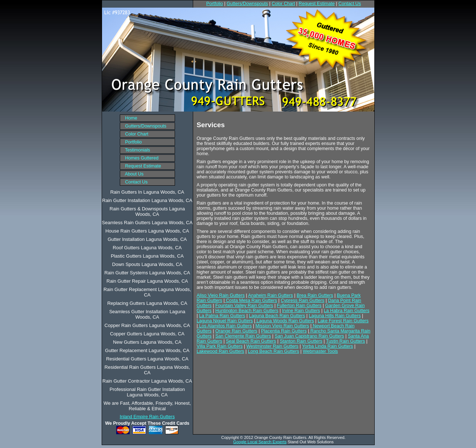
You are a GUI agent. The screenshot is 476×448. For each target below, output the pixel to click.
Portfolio (215, 4)
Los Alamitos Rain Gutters (225, 326)
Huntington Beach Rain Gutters (247, 311)
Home (129, 118)
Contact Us (350, 4)
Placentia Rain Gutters (284, 331)
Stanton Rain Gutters (301, 341)
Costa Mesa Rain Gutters (251, 300)
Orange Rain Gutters (236, 331)
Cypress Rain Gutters (302, 300)
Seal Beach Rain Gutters (251, 341)
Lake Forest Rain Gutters (343, 321)
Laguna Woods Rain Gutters (285, 321)
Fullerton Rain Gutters (299, 306)
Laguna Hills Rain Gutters (335, 316)
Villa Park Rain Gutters (220, 346)
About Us (132, 174)
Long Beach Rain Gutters (274, 351)
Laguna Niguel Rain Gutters (225, 321)
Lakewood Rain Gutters (221, 351)
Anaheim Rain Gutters (270, 295)
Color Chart (283, 4)
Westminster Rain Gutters (272, 346)
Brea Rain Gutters (315, 295)
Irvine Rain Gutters (301, 311)
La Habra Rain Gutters (347, 311)
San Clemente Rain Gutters (243, 336)
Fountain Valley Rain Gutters (244, 306)
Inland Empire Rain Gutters (147, 417)
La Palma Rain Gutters (222, 316)
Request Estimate (317, 4)
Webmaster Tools (320, 351)
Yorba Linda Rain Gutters (327, 346)
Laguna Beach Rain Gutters (277, 316)
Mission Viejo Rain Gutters (282, 326)
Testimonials (135, 150)
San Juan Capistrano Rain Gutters (310, 336)
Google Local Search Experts (260, 442)
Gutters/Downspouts (247, 4)
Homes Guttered (139, 158)
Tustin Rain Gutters (346, 341)
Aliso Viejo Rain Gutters (221, 295)
